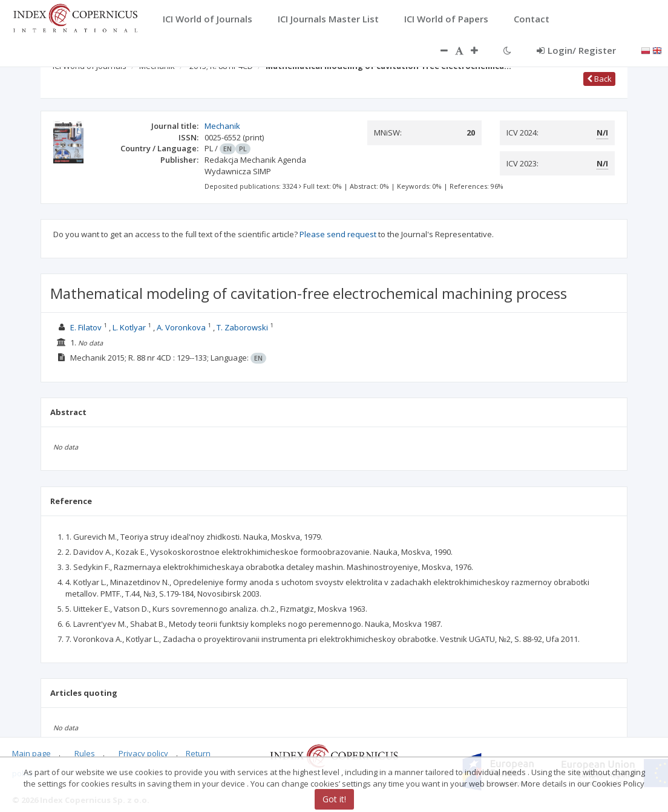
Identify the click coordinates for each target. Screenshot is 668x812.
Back (599, 79)
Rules (85, 753)
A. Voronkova (181, 327)
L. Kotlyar (129, 327)
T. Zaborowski (242, 327)
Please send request (338, 234)
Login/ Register (576, 50)
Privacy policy (143, 753)
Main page (31, 753)
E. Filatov (86, 327)
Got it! (334, 799)
